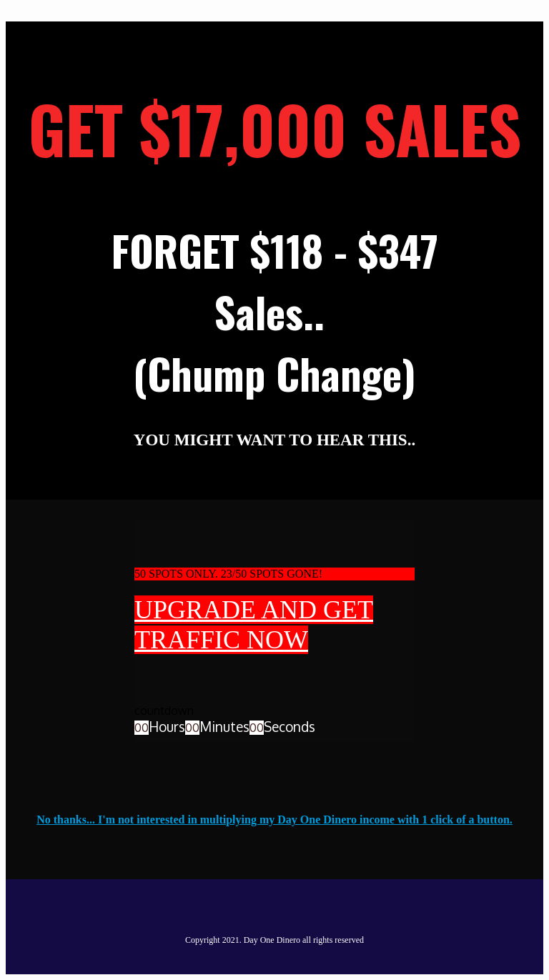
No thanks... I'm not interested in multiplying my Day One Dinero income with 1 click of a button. (274, 820)
